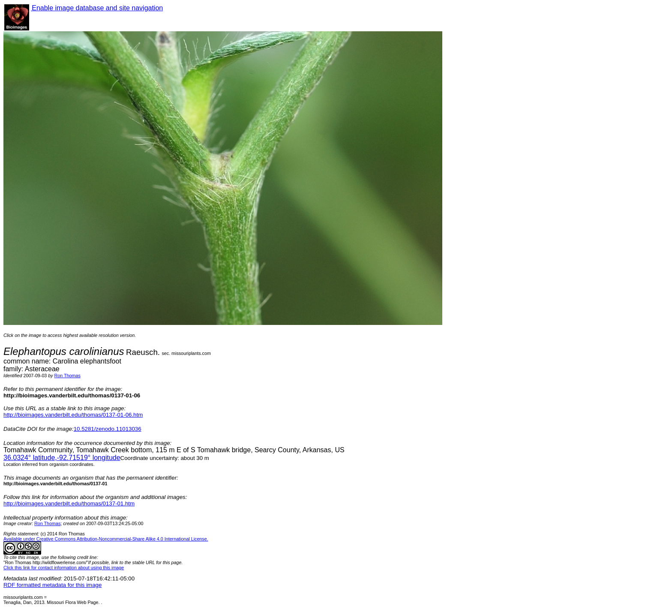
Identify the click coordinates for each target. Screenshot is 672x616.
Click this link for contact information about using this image (64, 568)
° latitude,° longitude (62, 458)
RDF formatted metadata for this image (52, 585)
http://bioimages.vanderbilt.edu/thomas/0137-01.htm (69, 503)
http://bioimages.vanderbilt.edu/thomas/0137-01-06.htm (73, 415)
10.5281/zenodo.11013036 (108, 429)
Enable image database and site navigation (97, 8)
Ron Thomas (67, 376)
